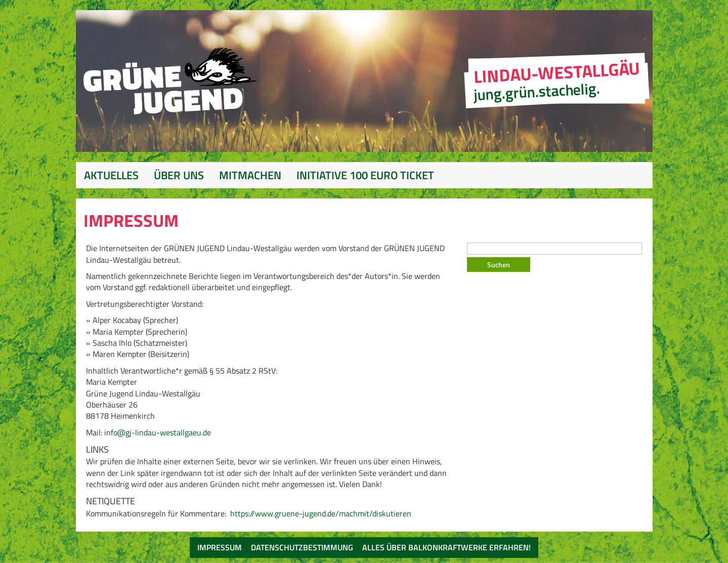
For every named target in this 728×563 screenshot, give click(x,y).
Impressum (220, 547)
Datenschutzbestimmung (302, 547)
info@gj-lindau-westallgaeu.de (158, 432)
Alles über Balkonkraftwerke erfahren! (446, 547)
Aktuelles (111, 175)
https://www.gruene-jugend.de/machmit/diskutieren (321, 513)
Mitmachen (250, 175)
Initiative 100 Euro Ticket (365, 175)
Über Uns (179, 175)
